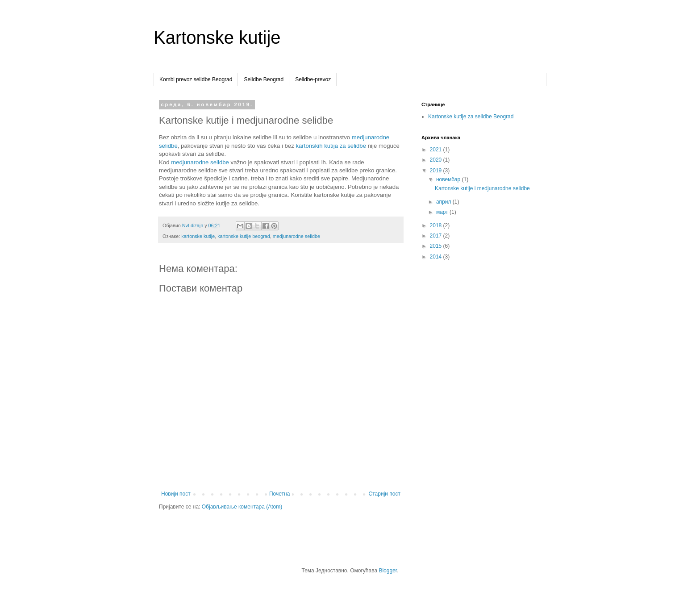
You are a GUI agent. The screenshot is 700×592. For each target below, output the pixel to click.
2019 (437, 171)
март (443, 212)
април (444, 202)
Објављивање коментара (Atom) (242, 507)
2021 (437, 150)
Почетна (279, 494)
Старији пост (385, 494)
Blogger (388, 571)
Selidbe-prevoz (313, 79)
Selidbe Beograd (264, 79)
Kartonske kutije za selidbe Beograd (471, 117)
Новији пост (176, 494)
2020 (437, 160)
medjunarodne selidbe (200, 162)
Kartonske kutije (217, 38)
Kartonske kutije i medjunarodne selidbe (482, 188)
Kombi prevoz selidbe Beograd (196, 79)
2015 (437, 246)
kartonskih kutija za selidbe (331, 146)
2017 (437, 236)
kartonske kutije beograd (244, 236)
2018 (437, 225)
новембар (449, 179)
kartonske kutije (198, 236)
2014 (437, 257)
